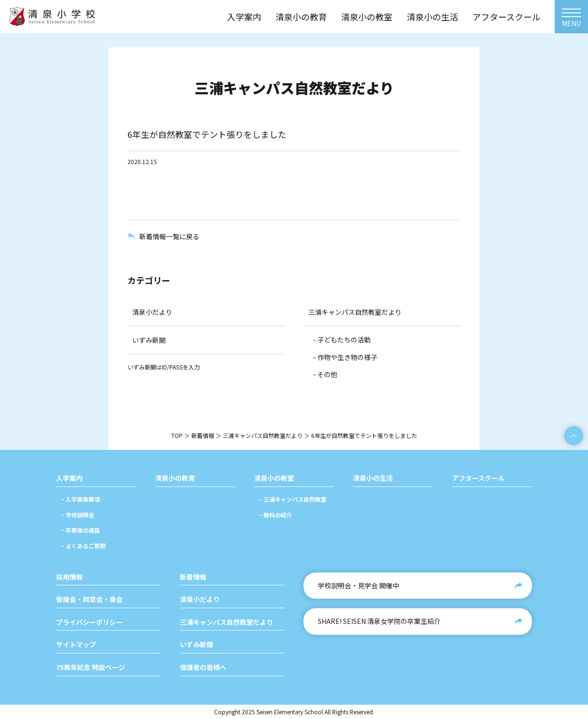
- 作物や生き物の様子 (345, 357)
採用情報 (69, 577)
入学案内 (69, 478)
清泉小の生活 (373, 478)
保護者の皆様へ (203, 667)
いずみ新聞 (149, 340)
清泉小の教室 (274, 478)
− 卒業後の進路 (80, 530)
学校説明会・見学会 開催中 (358, 585)
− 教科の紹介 (275, 515)
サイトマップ (76, 645)
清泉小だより (152, 312)
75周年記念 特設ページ (91, 667)
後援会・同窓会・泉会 (89, 599)
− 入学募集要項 (80, 499)
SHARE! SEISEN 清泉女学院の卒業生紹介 (379, 621)
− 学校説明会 (78, 515)
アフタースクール (478, 478)
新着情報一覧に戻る (169, 236)
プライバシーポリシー (89, 622)
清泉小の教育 (175, 478)
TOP (177, 435)
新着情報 (203, 435)
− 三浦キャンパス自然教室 (293, 499)
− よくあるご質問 (83, 546)
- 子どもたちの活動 (342, 340)
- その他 (325, 374)
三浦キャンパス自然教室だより (355, 312)
